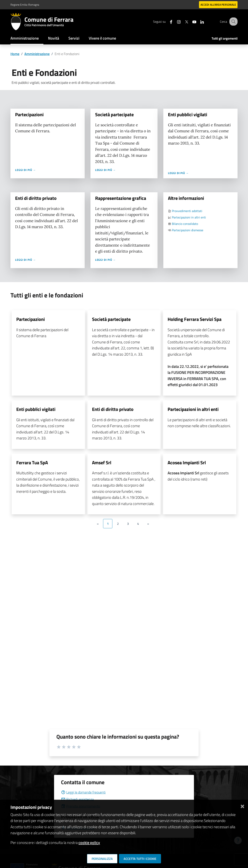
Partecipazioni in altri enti (189, 217)
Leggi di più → (26, 170)
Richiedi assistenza (77, 799)
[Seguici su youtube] (191, 21)
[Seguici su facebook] (168, 21)
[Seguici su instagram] (175, 21)
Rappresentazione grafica (121, 198)
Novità (54, 38)
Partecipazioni (30, 114)
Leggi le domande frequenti (83, 792)
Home (15, 54)
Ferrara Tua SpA (32, 463)
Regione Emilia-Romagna (25, 5)
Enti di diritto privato (36, 198)
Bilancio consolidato (185, 224)
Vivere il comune (102, 38)
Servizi (74, 38)
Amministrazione (25, 38)
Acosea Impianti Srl (187, 463)
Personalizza (102, 859)
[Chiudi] (242, 806)
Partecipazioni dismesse (188, 230)
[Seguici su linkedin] (199, 21)
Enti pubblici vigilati (188, 114)
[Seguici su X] (183, 21)
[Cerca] (233, 22)
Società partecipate (114, 114)
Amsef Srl (102, 463)
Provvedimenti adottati (187, 211)
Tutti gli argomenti (225, 38)
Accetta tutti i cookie (140, 859)
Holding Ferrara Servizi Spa (195, 319)
